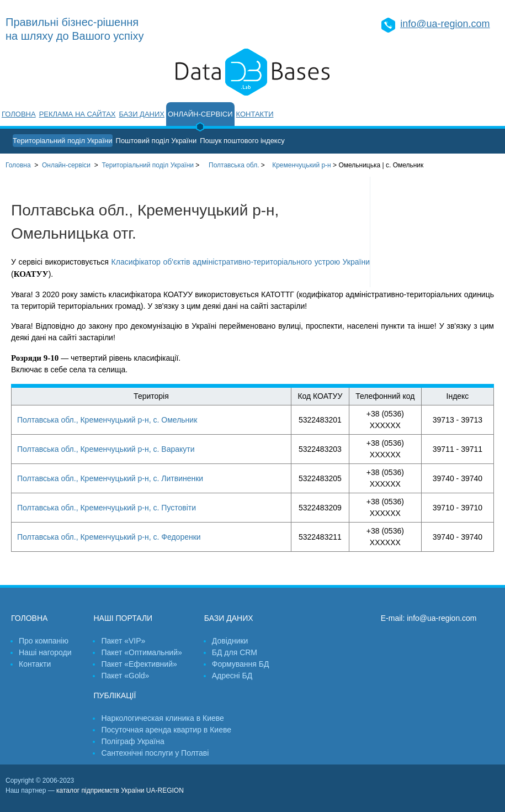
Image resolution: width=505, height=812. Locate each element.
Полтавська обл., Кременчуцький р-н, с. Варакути (106, 449)
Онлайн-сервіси (200, 114)
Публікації (115, 695)
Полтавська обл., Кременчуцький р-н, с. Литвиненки (110, 478)
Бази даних (142, 114)
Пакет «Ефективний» (139, 664)
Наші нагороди (45, 652)
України (148, 165)
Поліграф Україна (132, 741)
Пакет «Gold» (125, 676)
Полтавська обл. (234, 165)
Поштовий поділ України (156, 141)
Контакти (255, 114)
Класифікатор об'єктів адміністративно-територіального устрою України (241, 262)
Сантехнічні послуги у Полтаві (155, 753)
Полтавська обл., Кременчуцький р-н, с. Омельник (107, 420)
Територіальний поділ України (63, 141)
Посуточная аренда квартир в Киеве (166, 730)
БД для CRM (235, 652)
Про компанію (44, 641)
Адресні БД (232, 676)
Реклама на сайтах (78, 114)
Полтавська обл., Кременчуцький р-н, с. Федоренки (109, 537)
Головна (19, 114)
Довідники (230, 641)
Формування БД (241, 664)
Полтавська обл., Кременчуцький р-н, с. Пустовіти (107, 508)
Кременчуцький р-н (302, 165)
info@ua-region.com (445, 24)
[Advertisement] (438, 232)
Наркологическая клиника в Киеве (162, 718)
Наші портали (123, 618)
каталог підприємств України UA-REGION (120, 790)
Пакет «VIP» (123, 641)
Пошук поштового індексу (242, 141)
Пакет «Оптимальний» (141, 652)
